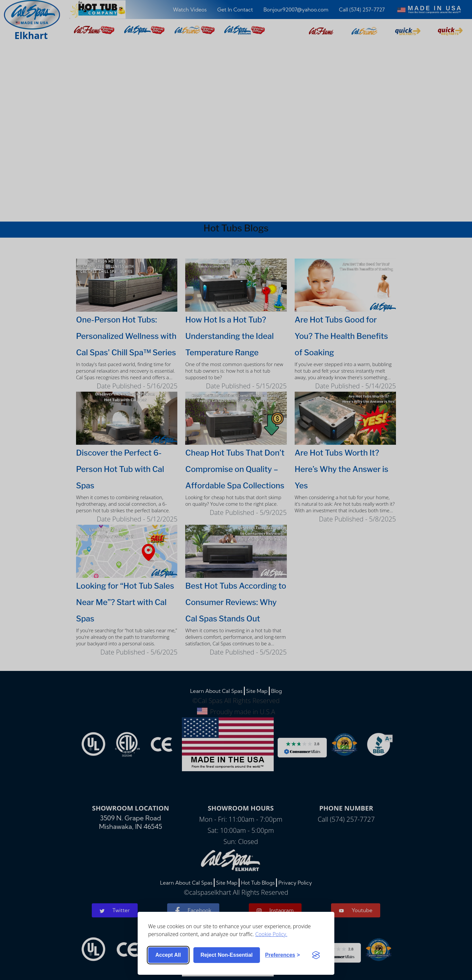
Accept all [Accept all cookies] (168, 955)
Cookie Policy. (271, 934)
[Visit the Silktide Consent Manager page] (316, 955)
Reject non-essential (227, 955)
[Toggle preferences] (283, 955)
